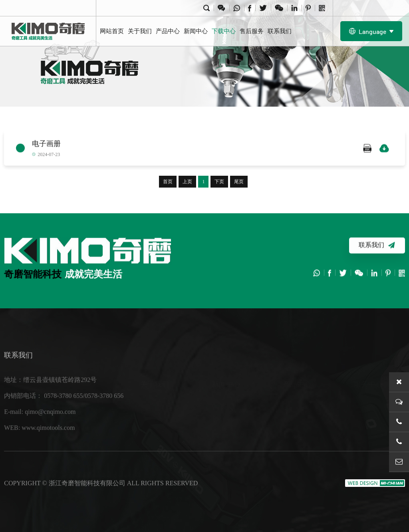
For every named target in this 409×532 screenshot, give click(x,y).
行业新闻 (224, 389)
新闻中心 (196, 31)
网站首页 (112, 31)
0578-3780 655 (63, 404)
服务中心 (368, 363)
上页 (187, 183)
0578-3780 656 (104, 404)
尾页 (239, 183)
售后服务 (252, 31)
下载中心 (224, 31)
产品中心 (168, 31)
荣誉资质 (153, 437)
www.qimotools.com (48, 436)
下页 (219, 183)
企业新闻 (224, 405)
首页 (168, 183)
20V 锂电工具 (302, 389)
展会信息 (224, 421)
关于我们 (140, 31)
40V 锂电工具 (302, 405)
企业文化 (153, 421)
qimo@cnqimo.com (50, 420)
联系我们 (280, 31)
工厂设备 (153, 405)
